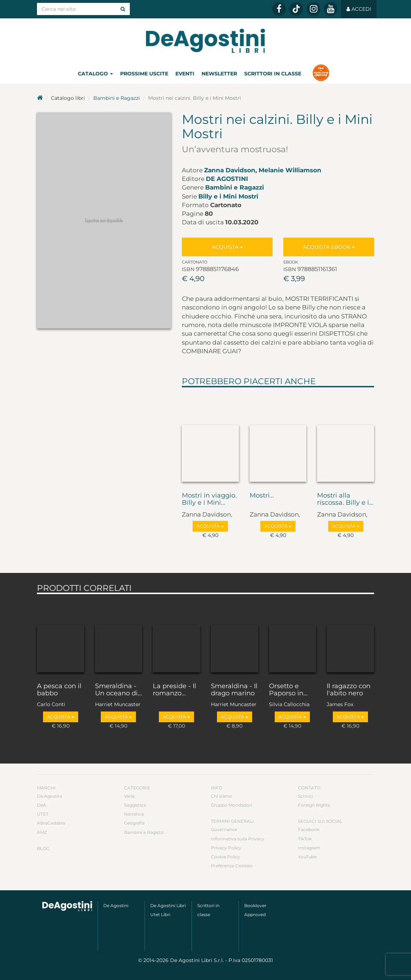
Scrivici (306, 796)
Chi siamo (222, 796)
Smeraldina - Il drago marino (234, 690)
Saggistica (135, 805)
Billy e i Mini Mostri (228, 196)
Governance (224, 829)
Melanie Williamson (290, 170)
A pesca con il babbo (59, 690)
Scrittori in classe (273, 74)
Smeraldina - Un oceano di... (119, 690)
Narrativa (134, 814)
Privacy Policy (226, 848)
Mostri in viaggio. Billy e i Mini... (209, 499)
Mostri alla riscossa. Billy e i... (345, 499)
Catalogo (95, 74)
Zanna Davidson (230, 170)
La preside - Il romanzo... (174, 690)
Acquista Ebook (329, 247)
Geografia (134, 823)
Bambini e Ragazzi (117, 98)
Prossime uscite (144, 74)
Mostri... (262, 496)
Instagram (309, 848)
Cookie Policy (226, 857)
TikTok (305, 839)
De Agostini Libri (168, 906)
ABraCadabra (51, 823)
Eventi (185, 74)
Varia (129, 796)
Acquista (227, 247)
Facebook (309, 829)
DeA (42, 805)
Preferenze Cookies (232, 866)
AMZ (42, 832)
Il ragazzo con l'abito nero (349, 690)
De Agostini (227, 179)
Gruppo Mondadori (232, 805)
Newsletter (219, 74)
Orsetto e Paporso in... (288, 690)
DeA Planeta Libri (205, 41)
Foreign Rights (314, 805)
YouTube (307, 857)
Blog (43, 848)
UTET (43, 814)
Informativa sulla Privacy (238, 839)
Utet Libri (160, 914)
